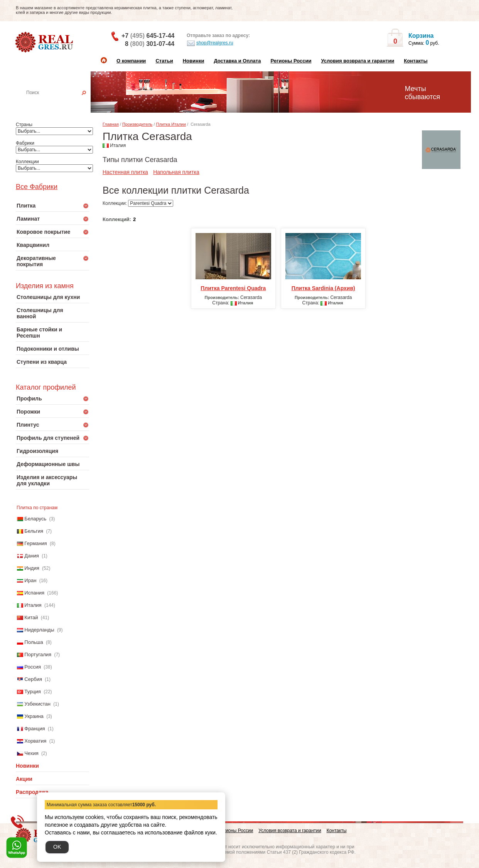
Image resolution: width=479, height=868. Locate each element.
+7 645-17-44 (148, 36)
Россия (33, 667)
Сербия (33, 679)
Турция (33, 692)
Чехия (31, 753)
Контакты (416, 61)
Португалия (38, 654)
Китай (31, 617)
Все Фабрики (37, 187)
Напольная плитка (176, 172)
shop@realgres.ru (210, 43)
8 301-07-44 (150, 44)
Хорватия (35, 741)
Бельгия (34, 531)
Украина (34, 716)
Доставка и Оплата (237, 61)
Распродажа (32, 792)
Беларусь (35, 519)
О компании (131, 61)
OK (57, 847)
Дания (32, 556)
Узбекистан (37, 704)
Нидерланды (39, 630)
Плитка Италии (171, 124)
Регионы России (291, 61)
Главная (111, 124)
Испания (34, 593)
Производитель (137, 124)
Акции (24, 779)
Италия (33, 605)
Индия (32, 568)
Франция (35, 729)
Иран (30, 580)
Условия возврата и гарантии (358, 61)
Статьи (164, 61)
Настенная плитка (61, 103)
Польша (34, 642)
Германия (35, 543)
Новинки (194, 61)
